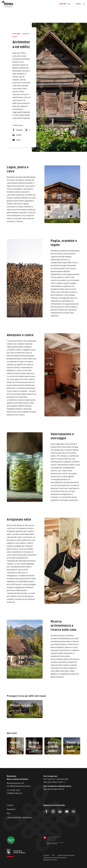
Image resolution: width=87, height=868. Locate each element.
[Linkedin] (60, 811)
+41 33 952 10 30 (13, 790)
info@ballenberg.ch (14, 793)
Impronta (46, 856)
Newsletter (11, 810)
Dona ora (65, 4)
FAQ (8, 814)
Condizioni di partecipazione (66, 856)
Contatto (10, 805)
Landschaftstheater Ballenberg (19, 818)
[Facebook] (46, 811)
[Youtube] (67, 811)
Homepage (16, 34)
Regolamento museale (50, 860)
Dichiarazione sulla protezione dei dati (55, 858)
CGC (53, 856)
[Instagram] (53, 811)
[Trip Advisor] (74, 811)
